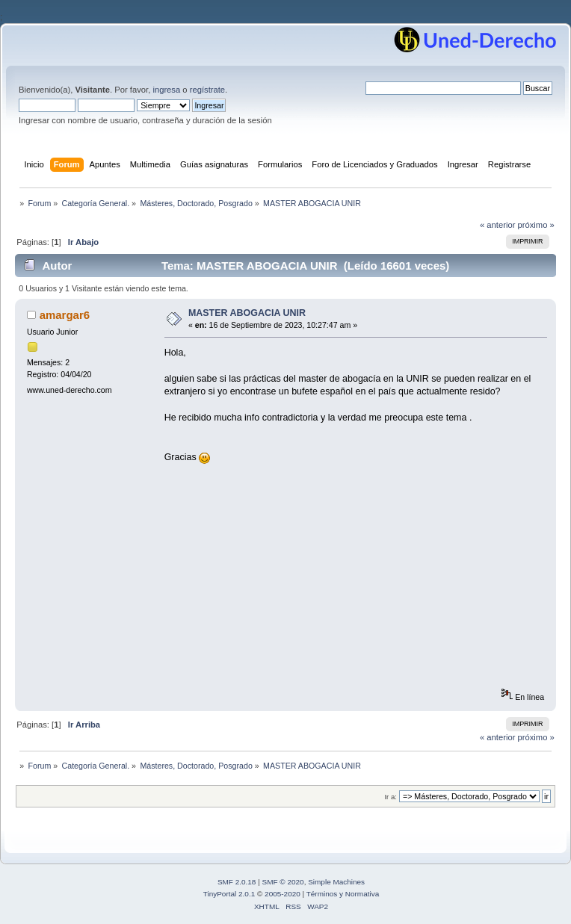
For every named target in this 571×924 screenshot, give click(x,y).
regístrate (207, 90)
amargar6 (65, 315)
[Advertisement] (361, 583)
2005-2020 (283, 894)
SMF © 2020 (283, 882)
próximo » (536, 225)
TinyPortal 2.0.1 (229, 894)
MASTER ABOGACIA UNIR (247, 313)
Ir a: (390, 797)
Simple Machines (336, 882)
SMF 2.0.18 (237, 882)
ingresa (166, 90)
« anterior (497, 225)
